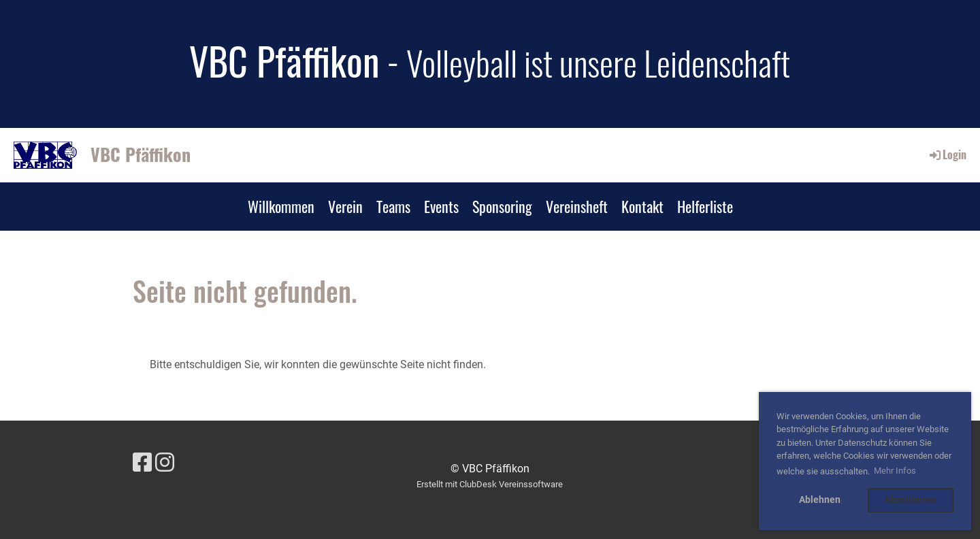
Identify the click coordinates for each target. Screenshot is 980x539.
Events (441, 206)
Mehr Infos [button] (895, 471)
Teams (393, 206)
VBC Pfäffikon (141, 154)
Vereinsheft (577, 206)
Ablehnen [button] (820, 500)
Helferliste (705, 206)
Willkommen (281, 206)
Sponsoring (502, 206)
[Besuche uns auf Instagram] (165, 463)
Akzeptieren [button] (910, 500)
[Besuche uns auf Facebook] (142, 463)
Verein (345, 206)
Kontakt (642, 206)
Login (947, 154)
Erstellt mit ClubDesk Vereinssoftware (490, 484)
